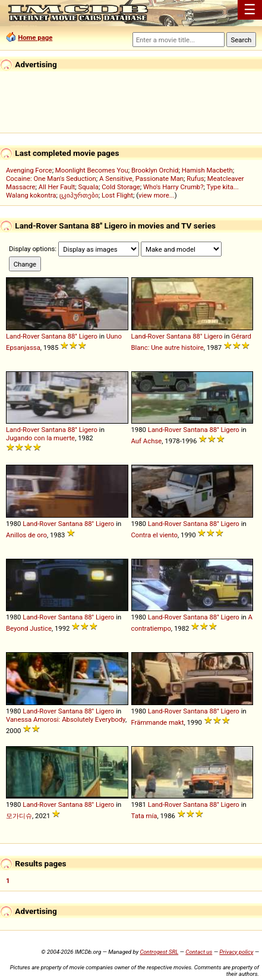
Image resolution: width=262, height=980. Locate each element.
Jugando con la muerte (40, 438)
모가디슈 (19, 816)
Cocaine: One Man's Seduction (51, 179)
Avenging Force (29, 170)
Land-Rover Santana (36, 336)
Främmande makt (158, 722)
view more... (157, 195)
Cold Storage (121, 187)
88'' (72, 336)
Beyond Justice (29, 628)
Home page (35, 37)
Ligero (88, 336)
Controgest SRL (159, 952)
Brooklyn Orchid (155, 170)
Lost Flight (117, 195)
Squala (88, 187)
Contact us (199, 952)
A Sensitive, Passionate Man (141, 179)
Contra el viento (155, 535)
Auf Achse (147, 441)
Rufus (195, 179)
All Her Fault (57, 187)
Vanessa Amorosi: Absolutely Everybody (66, 719)
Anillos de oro (26, 535)
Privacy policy (236, 952)
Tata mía (144, 816)
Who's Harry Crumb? (173, 187)
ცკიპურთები (79, 195)
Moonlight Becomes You (92, 170)
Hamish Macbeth (207, 170)
